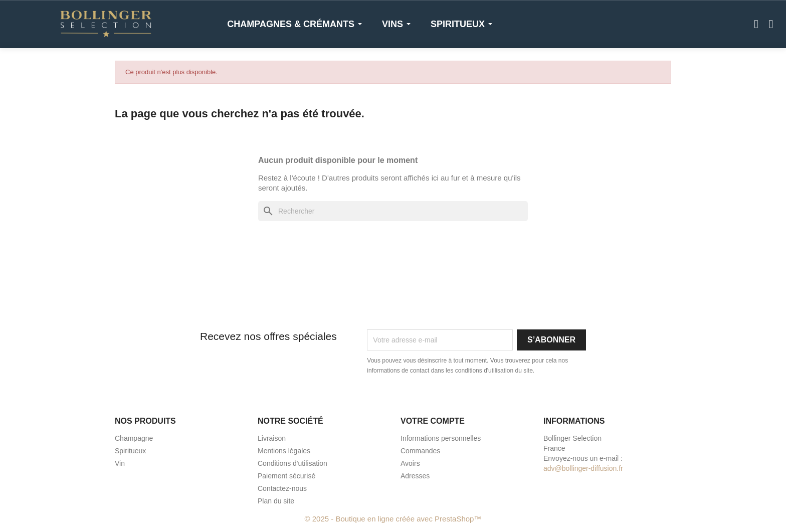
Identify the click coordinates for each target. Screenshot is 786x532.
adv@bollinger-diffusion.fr (583, 468)
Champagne (134, 438)
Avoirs (410, 463)
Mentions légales (284, 451)
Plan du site (276, 501)
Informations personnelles (441, 438)
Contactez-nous (282, 488)
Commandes (420, 451)
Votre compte (433, 421)
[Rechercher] (393, 211)
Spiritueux (130, 451)
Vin (120, 463)
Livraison (272, 438)
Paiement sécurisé (286, 476)
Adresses (415, 476)
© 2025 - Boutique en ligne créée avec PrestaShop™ (393, 519)
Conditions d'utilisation (292, 463)
